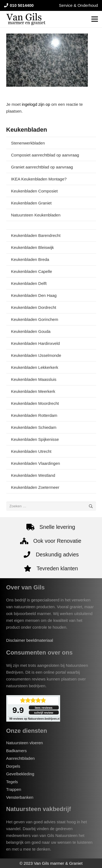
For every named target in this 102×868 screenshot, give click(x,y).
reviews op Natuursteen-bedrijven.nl (35, 719)
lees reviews (44, 708)
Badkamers (17, 751)
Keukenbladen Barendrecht (36, 235)
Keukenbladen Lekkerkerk (35, 367)
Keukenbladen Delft (29, 283)
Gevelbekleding (20, 774)
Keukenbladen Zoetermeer (35, 487)
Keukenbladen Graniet (31, 203)
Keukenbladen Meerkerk (33, 391)
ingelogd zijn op (36, 104)
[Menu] (95, 19)
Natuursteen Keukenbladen (36, 215)
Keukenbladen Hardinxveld (35, 343)
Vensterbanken (20, 797)
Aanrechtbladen (21, 758)
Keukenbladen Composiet (35, 191)
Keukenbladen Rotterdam (34, 415)
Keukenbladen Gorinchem (35, 319)
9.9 (18, 710)
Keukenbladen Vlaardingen (36, 463)
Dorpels (13, 766)
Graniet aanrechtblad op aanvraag (42, 167)
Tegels (12, 782)
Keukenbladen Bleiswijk (33, 247)
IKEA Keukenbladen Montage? (39, 179)
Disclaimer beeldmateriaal (30, 640)
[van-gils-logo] (26, 19)
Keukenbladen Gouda (31, 331)
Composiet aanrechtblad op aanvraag (45, 155)
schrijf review (44, 713)
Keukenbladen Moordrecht (35, 403)
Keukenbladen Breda (30, 259)
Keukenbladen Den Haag (34, 295)
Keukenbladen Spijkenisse (35, 439)
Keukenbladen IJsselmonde (36, 355)
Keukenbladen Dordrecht (34, 307)
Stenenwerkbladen (28, 143)
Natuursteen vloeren (25, 743)
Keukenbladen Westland (33, 475)
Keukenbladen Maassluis (34, 379)
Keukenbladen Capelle (32, 271)
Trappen (14, 789)
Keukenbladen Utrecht (31, 451)
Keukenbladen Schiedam (34, 427)
